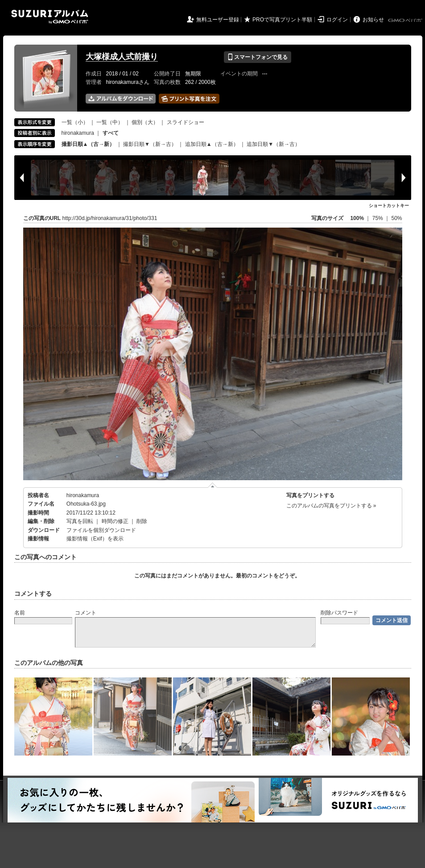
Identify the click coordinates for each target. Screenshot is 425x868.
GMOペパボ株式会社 (406, 21)
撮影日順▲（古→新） (88, 144)
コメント (86, 613)
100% (357, 218)
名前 (20, 613)
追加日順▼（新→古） (273, 144)
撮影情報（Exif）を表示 (95, 539)
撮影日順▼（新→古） (150, 144)
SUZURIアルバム (50, 17)
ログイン (337, 20)
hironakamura (78, 133)
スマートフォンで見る (258, 57)
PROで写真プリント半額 (282, 20)
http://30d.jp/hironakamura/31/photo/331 (110, 218)
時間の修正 (115, 521)
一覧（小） (75, 122)
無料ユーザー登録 (218, 20)
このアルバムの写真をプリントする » (331, 506)
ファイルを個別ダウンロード (101, 530)
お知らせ (373, 20)
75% (378, 218)
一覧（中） (110, 122)
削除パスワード (339, 613)
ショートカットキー (389, 206)
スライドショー (186, 122)
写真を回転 (80, 521)
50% (396, 218)
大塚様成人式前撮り (122, 57)
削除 (142, 521)
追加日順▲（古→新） (212, 144)
